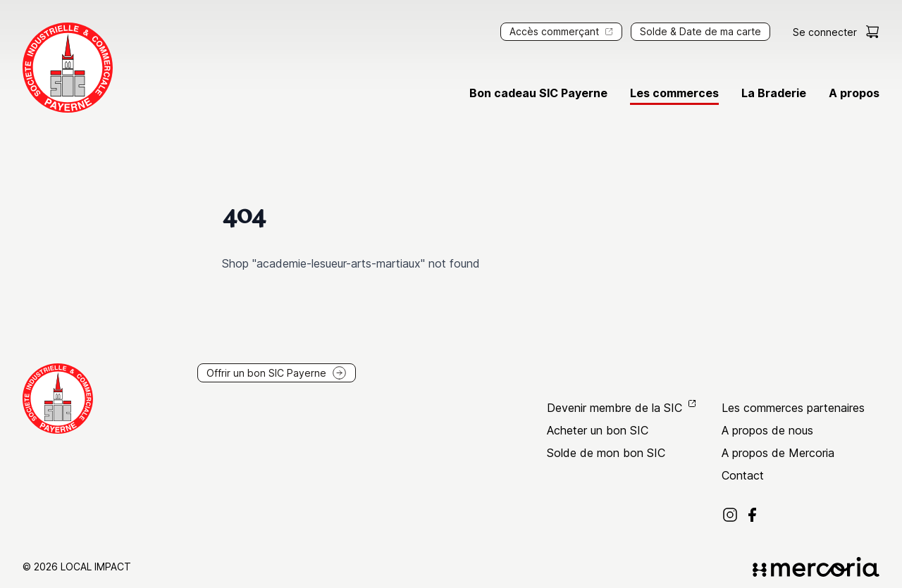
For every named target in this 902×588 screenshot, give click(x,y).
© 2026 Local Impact (77, 567)
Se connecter (825, 32)
